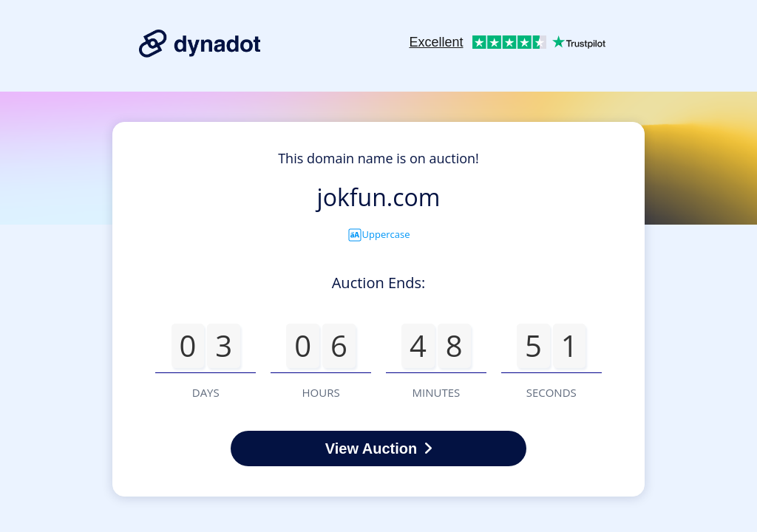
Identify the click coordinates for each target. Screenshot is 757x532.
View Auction (378, 449)
